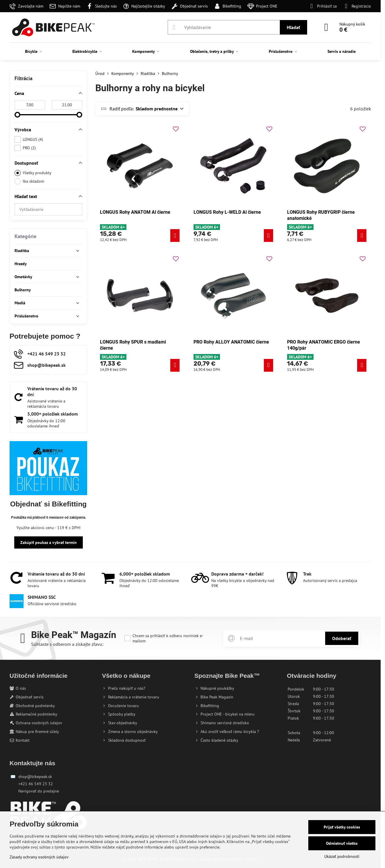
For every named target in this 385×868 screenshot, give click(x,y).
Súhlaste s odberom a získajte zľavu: (67, 644)
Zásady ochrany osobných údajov (39, 857)
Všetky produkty (33, 173)
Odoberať (342, 638)
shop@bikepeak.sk (35, 777)
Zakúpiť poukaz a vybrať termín (49, 542)
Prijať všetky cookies (342, 827)
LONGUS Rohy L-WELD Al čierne (227, 212)
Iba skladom (29, 181)
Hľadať (293, 27)
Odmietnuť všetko (342, 843)
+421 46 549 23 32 (36, 784)
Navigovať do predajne (39, 791)
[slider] (17, 115)
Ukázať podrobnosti (342, 856)
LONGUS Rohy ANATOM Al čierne (135, 212)
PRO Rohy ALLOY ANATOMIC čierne (231, 342)
